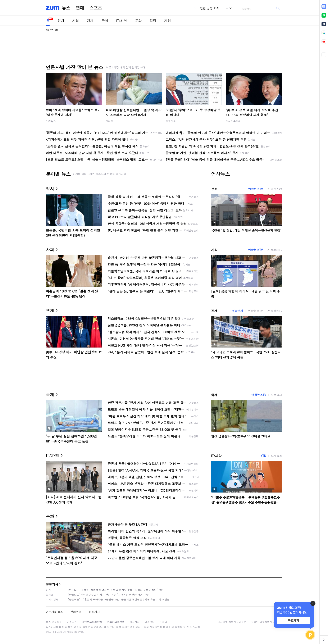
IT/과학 (122, 21)
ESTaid (52, 632)
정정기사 (52, 584)
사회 (76, 21)
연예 (80, 8)
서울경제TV (275, 250)
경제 (90, 21)
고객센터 (150, 622)
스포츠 (96, 8)
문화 (138, 21)
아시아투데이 (233, 121)
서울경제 (237, 311)
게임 (168, 21)
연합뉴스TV (255, 189)
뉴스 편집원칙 (54, 622)
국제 (105, 21)
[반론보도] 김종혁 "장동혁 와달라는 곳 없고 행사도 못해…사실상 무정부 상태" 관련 (116, 590)
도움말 (163, 622)
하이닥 (109, 121)
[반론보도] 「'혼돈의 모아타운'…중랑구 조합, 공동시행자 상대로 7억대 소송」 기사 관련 (119, 599)
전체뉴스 (76, 612)
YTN (263, 456)
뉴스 (66, 8)
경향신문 (171, 121)
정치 (61, 21)
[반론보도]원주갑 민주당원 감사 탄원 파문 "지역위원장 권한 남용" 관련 (109, 595)
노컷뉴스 (51, 121)
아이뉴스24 (275, 189)
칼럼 (153, 21)
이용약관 (72, 622)
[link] (324, 6)
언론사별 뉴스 (54, 612)
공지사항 (135, 622)
